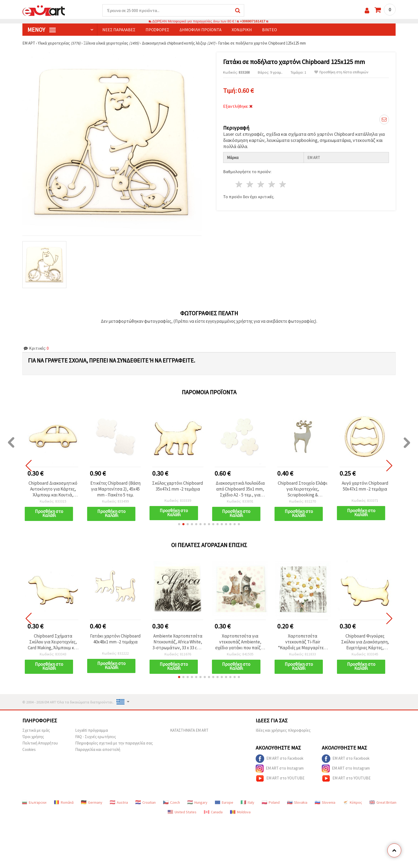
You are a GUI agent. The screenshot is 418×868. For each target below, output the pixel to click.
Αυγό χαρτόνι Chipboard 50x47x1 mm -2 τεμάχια (365, 486)
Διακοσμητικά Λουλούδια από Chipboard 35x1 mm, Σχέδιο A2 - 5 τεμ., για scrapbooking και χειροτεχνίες (240, 489)
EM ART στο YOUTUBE (280, 778)
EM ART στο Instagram (280, 769)
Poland (271, 802)
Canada (213, 812)
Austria (119, 802)
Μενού (42, 30)
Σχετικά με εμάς (36, 730)
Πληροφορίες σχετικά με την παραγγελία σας (114, 743)
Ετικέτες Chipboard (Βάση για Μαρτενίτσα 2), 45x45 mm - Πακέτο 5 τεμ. (115, 489)
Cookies (29, 749)
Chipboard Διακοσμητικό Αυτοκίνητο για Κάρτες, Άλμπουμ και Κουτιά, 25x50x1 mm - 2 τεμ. (53, 489)
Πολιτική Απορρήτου (40, 743)
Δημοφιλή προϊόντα (200, 30)
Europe (224, 802)
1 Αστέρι (239, 184)
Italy (248, 802)
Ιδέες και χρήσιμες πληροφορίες (283, 730)
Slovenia (325, 802)
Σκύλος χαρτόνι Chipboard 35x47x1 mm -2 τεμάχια (178, 486)
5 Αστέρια (283, 184)
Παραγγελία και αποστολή (98, 749)
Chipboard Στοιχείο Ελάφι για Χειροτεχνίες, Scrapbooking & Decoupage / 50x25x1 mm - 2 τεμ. (303, 489)
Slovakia (297, 802)
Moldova (240, 812)
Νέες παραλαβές (119, 30)
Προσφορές (157, 30)
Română (64, 802)
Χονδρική (242, 30)
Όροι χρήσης (33, 737)
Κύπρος (352, 802)
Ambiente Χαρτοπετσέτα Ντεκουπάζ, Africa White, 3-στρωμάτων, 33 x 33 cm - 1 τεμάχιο (178, 642)
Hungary (197, 802)
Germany (92, 802)
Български (34, 802)
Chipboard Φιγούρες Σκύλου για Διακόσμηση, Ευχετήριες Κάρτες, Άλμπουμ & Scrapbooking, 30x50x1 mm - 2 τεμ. (365, 642)
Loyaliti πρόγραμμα (92, 730)
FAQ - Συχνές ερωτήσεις (96, 737)
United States (182, 812)
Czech (172, 802)
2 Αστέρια (250, 184)
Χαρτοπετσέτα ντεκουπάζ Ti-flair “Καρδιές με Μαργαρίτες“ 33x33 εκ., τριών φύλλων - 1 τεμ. (303, 642)
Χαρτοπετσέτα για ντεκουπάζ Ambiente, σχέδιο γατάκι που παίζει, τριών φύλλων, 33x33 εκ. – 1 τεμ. (240, 642)
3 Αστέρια (261, 184)
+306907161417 (253, 21)
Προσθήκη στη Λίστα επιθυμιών (341, 72)
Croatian (146, 802)
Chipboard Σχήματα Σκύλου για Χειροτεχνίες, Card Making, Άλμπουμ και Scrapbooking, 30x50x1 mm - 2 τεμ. (53, 642)
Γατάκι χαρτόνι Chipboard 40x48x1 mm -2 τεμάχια (115, 639)
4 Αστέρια (272, 184)
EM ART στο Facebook (280, 759)
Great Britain (383, 802)
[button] (179, 524)
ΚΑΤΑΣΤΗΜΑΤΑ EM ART (189, 730)
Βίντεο (270, 30)
